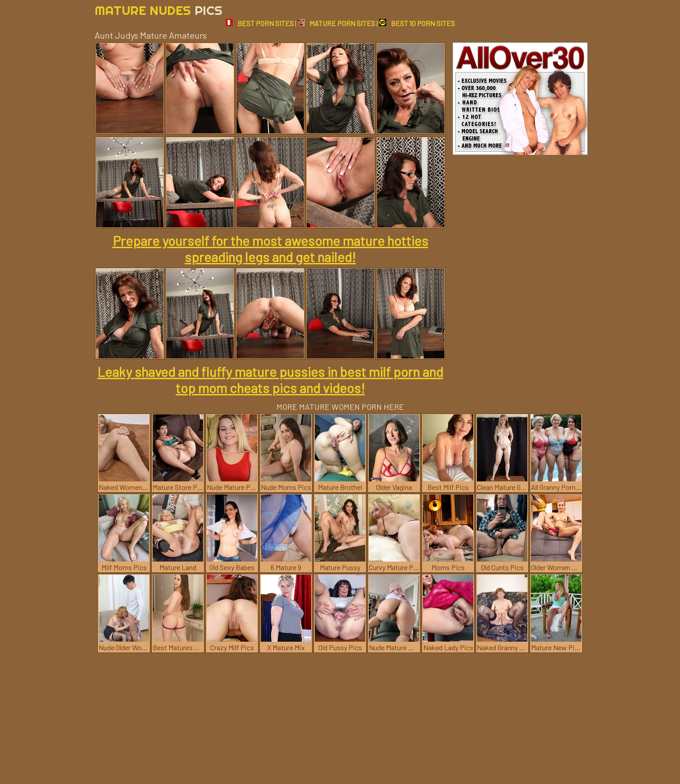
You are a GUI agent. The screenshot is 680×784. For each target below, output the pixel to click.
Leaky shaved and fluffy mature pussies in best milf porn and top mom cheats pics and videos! (270, 380)
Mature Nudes (159, 10)
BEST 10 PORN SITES (417, 23)
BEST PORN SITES (260, 23)
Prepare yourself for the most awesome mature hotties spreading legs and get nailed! (270, 249)
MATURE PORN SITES (336, 23)
